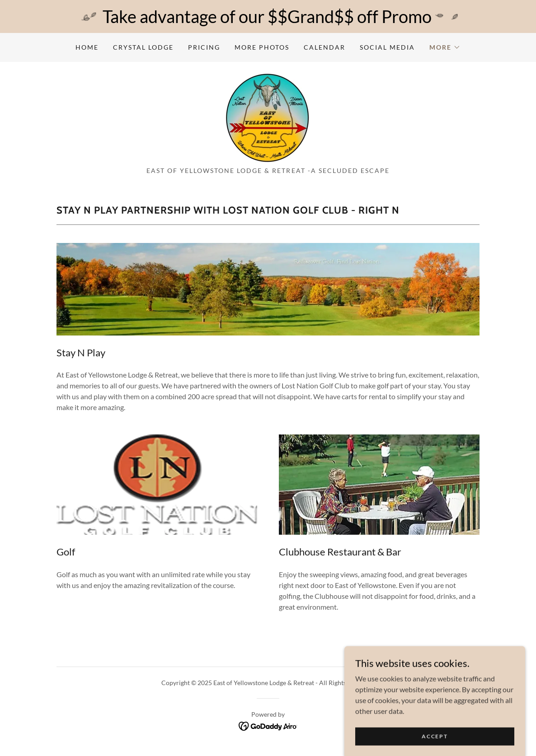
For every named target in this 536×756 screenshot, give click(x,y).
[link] (268, 117)
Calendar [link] (324, 47)
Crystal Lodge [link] (143, 47)
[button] (445, 47)
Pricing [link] (204, 47)
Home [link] (87, 47)
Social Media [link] (387, 47)
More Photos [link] (262, 47)
